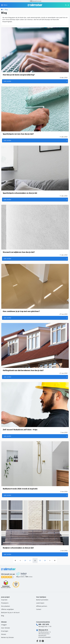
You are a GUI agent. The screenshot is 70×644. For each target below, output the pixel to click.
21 (30, 560)
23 (40, 560)
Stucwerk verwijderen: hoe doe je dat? (19, 252)
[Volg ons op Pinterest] (43, 641)
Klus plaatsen (6, 606)
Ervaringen (5, 631)
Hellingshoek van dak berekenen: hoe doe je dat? (23, 370)
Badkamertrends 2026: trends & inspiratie (20, 489)
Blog (6, 9)
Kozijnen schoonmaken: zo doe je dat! (18, 548)
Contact (39, 609)
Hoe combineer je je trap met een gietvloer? (21, 311)
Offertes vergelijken (7, 609)
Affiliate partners (42, 606)
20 (25, 560)
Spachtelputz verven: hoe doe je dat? (18, 134)
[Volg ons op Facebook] (37, 641)
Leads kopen (40, 603)
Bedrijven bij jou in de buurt (10, 612)
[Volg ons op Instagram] (40, 641)
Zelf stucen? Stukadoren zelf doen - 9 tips (20, 430)
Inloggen (4, 625)
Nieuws (4, 634)
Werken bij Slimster (7, 637)
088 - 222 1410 (44, 624)
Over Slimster (6, 628)
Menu (5, 5)
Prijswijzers (5, 603)
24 (45, 560)
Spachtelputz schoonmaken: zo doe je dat (20, 193)
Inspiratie (4, 600)
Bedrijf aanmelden (42, 600)
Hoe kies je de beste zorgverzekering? (19, 75)
